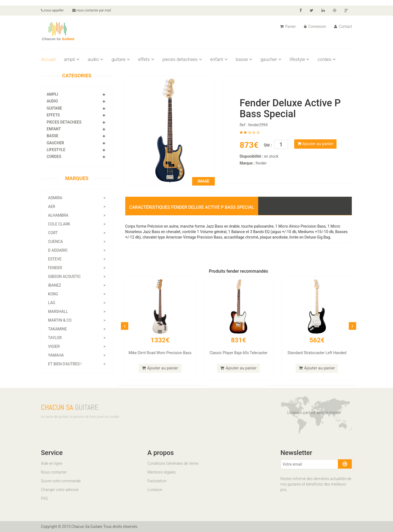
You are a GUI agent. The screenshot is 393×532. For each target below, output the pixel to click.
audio (95, 59)
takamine (77, 329)
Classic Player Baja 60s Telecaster (238, 353)
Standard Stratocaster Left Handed (317, 353)
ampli (72, 59)
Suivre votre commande (61, 481)
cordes (327, 59)
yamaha (77, 355)
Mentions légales (162, 472)
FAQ (44, 498)
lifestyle (300, 59)
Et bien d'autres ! (77, 364)
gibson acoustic (77, 277)
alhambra (77, 215)
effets (146, 59)
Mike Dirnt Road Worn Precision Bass (160, 353)
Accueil (48, 59)
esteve (77, 259)
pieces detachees (182, 59)
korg (77, 294)
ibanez (77, 285)
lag (77, 303)
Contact (343, 27)
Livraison (155, 490)
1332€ (160, 340)
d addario (77, 250)
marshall (77, 311)
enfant (219, 59)
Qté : (268, 145)
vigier (77, 346)
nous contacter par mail (92, 10)
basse (244, 59)
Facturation (157, 481)
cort (77, 233)
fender (77, 268)
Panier (288, 27)
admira (77, 198)
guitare (121, 59)
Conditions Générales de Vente (173, 463)
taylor (77, 338)
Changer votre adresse (60, 490)
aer (77, 207)
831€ (238, 340)
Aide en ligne (52, 463)
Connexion (315, 27)
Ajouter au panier (315, 144)
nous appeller (52, 10)
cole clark (77, 224)
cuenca (77, 242)
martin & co (77, 320)
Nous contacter (54, 472)
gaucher (271, 59)
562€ (317, 340)
